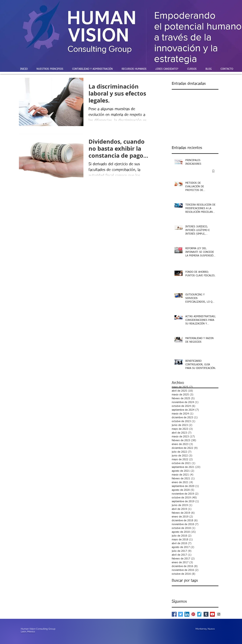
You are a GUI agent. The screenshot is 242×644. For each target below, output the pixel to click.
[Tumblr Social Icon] (206, 614)
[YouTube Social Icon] (212, 614)
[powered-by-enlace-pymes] (200, 614)
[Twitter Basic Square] (181, 614)
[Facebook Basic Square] (174, 614)
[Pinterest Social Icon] (193, 614)
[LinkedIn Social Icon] (187, 614)
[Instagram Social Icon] (219, 614)
